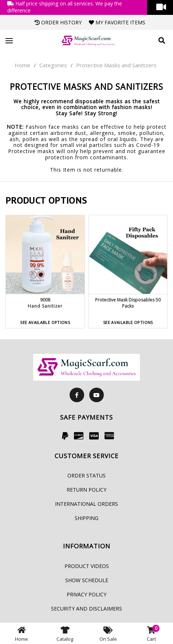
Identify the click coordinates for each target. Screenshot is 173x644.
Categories (53, 65)
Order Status (86, 475)
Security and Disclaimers (86, 609)
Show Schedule (87, 580)
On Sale (108, 633)
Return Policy (86, 490)
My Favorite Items (117, 22)
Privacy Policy (86, 594)
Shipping (86, 518)
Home (22, 65)
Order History (58, 22)
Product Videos (87, 566)
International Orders (86, 504)
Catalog (65, 633)
